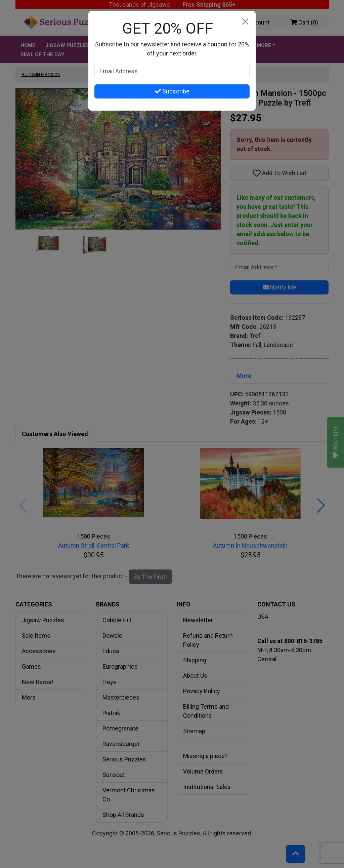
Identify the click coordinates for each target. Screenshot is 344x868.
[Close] (245, 22)
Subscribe (172, 91)
